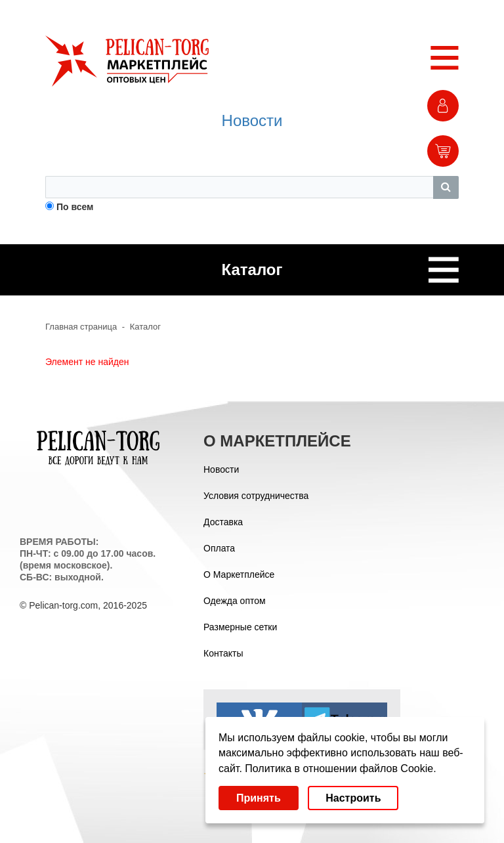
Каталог (145, 327)
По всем (75, 207)
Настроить (353, 798)
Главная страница (81, 327)
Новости (252, 120)
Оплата (219, 548)
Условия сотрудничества (256, 496)
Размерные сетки (240, 627)
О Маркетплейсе (239, 574)
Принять (259, 798)
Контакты (223, 653)
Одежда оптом (235, 601)
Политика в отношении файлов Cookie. (340, 768)
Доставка (223, 522)
